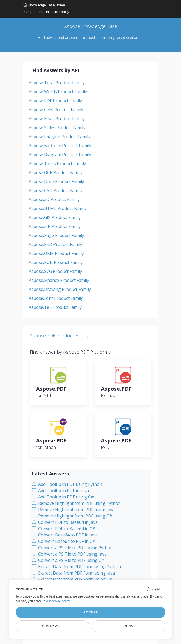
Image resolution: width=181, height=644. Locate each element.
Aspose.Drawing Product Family (60, 289)
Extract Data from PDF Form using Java (73, 573)
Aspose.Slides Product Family (57, 128)
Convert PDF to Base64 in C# (64, 529)
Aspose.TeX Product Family (55, 307)
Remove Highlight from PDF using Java (73, 510)
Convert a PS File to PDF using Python (72, 548)
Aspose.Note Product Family (56, 181)
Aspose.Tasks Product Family (57, 164)
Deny (129, 626)
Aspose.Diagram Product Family (60, 155)
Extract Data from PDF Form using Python (76, 567)
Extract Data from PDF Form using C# (72, 579)
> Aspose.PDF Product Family (46, 12)
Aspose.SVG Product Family (55, 271)
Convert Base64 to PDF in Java (65, 535)
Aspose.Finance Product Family (59, 280)
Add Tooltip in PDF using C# (63, 497)
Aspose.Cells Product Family (56, 110)
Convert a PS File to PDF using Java (69, 554)
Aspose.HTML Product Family (58, 208)
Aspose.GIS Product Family (55, 217)
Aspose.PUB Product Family (56, 262)
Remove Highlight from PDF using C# (72, 516)
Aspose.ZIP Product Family (55, 226)
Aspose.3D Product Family (54, 199)
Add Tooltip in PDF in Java (60, 491)
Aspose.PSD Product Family (55, 244)
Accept (91, 612)
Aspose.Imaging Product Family (60, 137)
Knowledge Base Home (44, 5)
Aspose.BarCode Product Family (60, 146)
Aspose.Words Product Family (58, 92)
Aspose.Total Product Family (57, 83)
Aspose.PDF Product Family (55, 101)
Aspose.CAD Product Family (56, 190)
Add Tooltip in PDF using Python (67, 484)
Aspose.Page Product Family (56, 235)
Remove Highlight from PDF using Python (76, 503)
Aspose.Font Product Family (56, 298)
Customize (52, 626)
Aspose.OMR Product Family (56, 253)
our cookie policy (58, 601)
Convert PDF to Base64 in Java (65, 522)
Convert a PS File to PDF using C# (68, 560)
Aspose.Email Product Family (57, 119)
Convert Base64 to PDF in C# (64, 541)
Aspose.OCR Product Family (56, 172)
